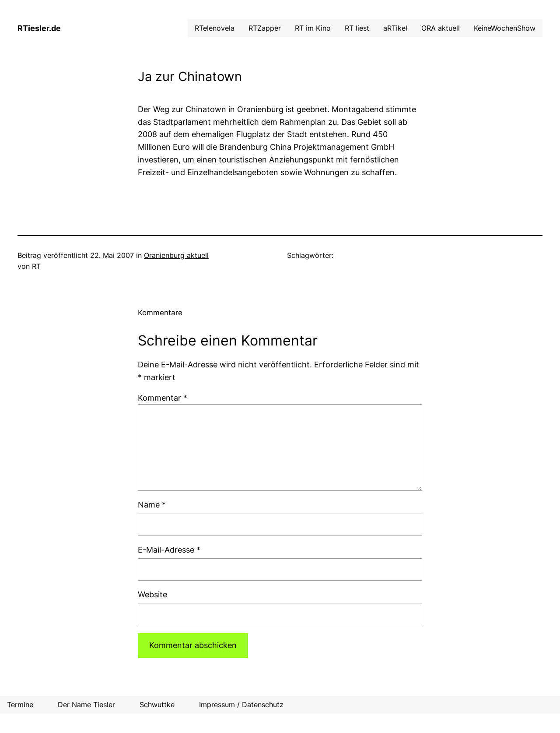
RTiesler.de (39, 28)
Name (152, 505)
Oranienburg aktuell (176, 255)
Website (152, 594)
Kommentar (163, 398)
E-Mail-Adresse (169, 550)
